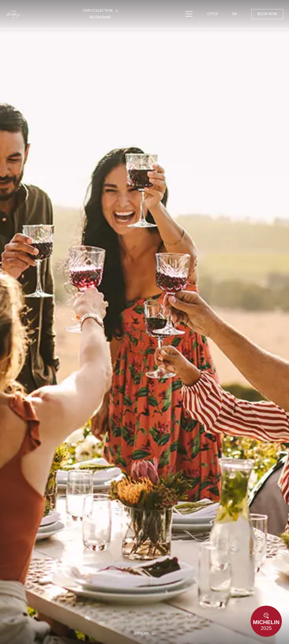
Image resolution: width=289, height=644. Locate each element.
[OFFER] (212, 14)
